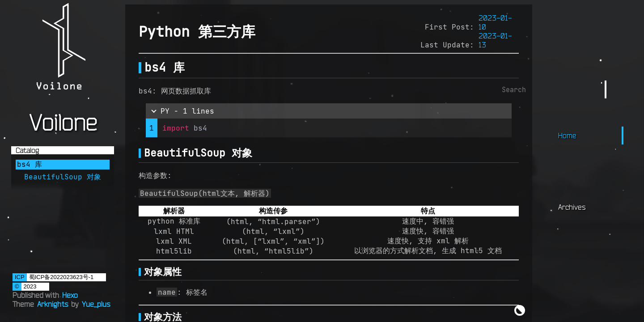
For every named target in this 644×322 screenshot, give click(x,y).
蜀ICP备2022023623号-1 (61, 277)
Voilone (63, 122)
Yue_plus (96, 304)
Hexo (70, 295)
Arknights (53, 304)
